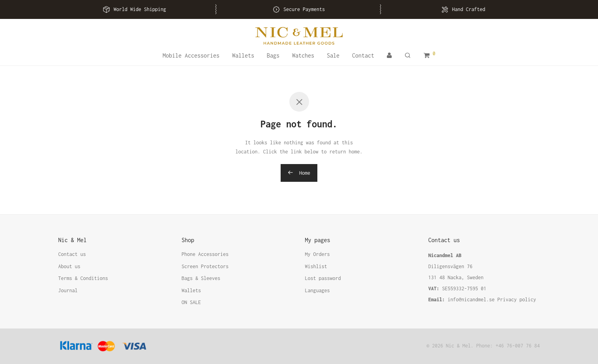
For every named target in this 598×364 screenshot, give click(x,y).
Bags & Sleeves (201, 278)
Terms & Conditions (83, 278)
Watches (303, 55)
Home (299, 173)
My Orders (318, 254)
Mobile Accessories (191, 55)
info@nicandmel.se (471, 300)
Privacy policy (517, 300)
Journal (68, 290)
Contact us (72, 254)
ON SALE (191, 302)
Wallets (243, 55)
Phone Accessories (205, 254)
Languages (318, 290)
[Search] (408, 56)
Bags (273, 55)
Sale (333, 55)
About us (69, 266)
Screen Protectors (205, 266)
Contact (363, 55)
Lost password (323, 278)
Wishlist (316, 266)
